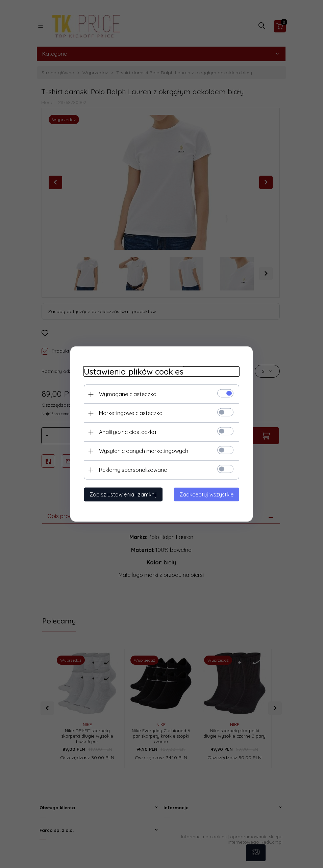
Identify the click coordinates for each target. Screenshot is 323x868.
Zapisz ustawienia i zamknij (123, 494)
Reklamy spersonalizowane (133, 470)
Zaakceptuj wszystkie (206, 494)
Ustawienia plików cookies (134, 372)
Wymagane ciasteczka (128, 394)
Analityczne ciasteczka (128, 432)
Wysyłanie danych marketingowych (144, 451)
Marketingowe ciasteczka (131, 413)
